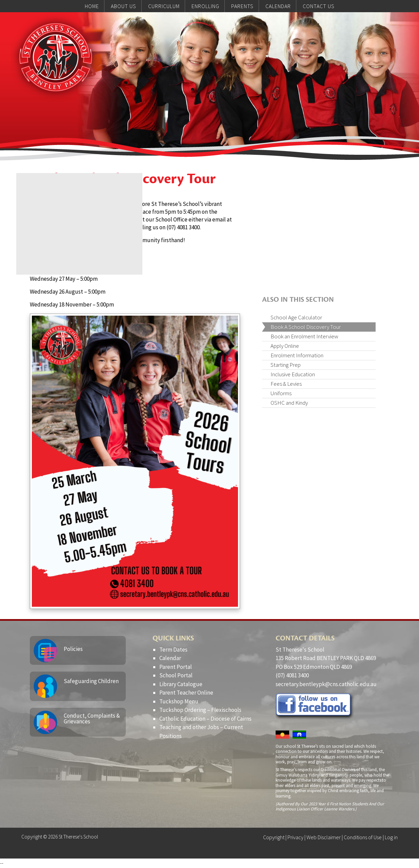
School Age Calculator (296, 317)
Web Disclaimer (324, 837)
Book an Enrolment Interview (304, 336)
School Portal (176, 675)
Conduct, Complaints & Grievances (92, 718)
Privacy (295, 837)
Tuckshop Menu (179, 701)
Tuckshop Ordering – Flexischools (200, 710)
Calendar (170, 658)
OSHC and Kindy (289, 403)
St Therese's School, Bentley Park (58, 60)
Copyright (274, 837)
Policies (73, 649)
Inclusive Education (293, 374)
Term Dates (173, 650)
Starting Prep (286, 365)
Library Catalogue (181, 684)
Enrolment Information (297, 355)
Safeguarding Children (91, 681)
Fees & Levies (286, 384)
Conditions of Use (363, 837)
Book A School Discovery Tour (306, 327)
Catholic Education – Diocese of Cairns (205, 719)
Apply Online (285, 346)
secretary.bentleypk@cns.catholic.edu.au (326, 684)
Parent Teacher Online (186, 693)
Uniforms (281, 393)
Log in (391, 837)
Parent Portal (176, 667)
